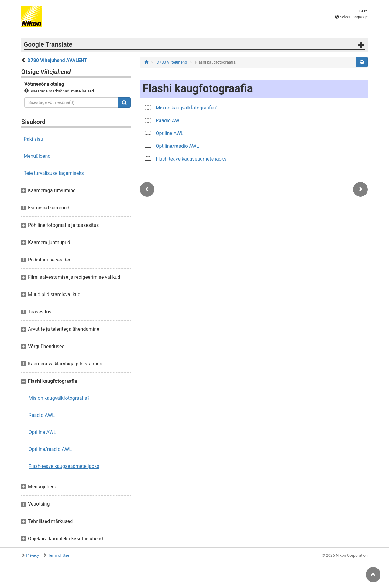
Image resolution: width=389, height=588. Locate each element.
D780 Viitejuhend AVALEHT (57, 60)
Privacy (33, 555)
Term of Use (59, 555)
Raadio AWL (42, 415)
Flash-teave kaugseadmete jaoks (64, 466)
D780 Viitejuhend (172, 62)
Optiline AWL (42, 432)
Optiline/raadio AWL (50, 449)
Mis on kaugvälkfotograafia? (59, 398)
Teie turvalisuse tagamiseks (54, 173)
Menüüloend (37, 156)
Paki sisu (33, 139)
